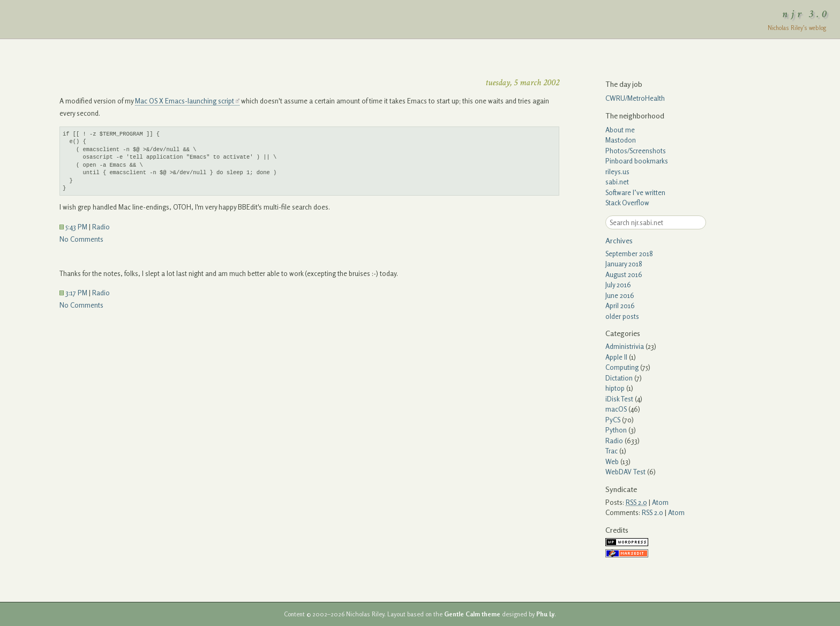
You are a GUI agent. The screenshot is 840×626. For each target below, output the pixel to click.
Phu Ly (545, 614)
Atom (660, 502)
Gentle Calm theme (472, 614)
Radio (101, 227)
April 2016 (620, 305)
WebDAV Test (625, 472)
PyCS (613, 420)
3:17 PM (73, 293)
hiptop (615, 388)
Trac (612, 451)
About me (620, 130)
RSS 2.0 (652, 512)
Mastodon (621, 140)
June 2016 (620, 295)
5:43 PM (73, 227)
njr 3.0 (806, 14)
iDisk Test (619, 399)
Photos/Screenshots (636, 151)
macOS (616, 409)
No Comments (81, 239)
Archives (619, 240)
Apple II (616, 357)
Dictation (619, 378)
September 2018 (629, 254)
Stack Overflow (627, 203)
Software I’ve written (635, 192)
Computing (622, 367)
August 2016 (624, 274)
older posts (622, 316)
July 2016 (618, 285)
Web (612, 461)
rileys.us (617, 172)
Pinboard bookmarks (637, 161)
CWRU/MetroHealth (635, 98)
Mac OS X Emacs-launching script (185, 101)
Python (616, 430)
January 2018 (624, 264)
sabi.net (617, 182)
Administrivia (625, 346)
